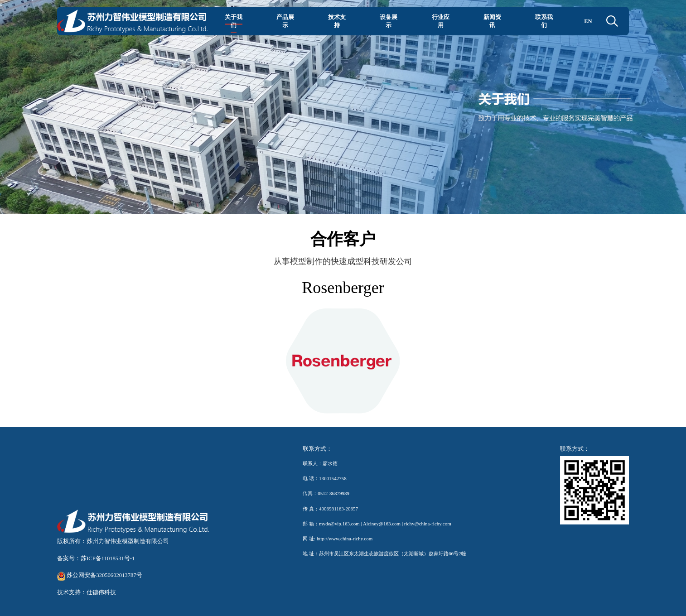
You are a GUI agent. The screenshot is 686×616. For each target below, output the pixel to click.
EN (588, 21)
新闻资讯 (492, 21)
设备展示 (389, 21)
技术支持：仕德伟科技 (87, 592)
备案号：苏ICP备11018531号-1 (96, 558)
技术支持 (337, 21)
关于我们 (234, 21)
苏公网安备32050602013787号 (99, 575)
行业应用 (441, 21)
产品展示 (285, 21)
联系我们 (544, 21)
